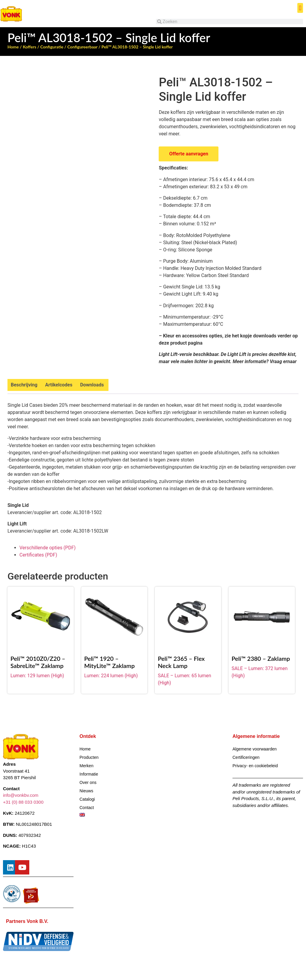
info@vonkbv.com (21, 795)
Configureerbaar (82, 47)
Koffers (29, 47)
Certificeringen (246, 757)
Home (13, 47)
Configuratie (52, 47)
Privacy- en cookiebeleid (255, 766)
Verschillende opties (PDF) (48, 548)
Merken (87, 766)
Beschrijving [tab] (24, 385)
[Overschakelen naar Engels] (115, 815)
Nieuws (86, 791)
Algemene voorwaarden (255, 749)
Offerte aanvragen (189, 154)
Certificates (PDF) (38, 555)
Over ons (88, 782)
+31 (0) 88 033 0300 (23, 802)
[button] (300, 8)
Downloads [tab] (92, 385)
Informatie (89, 774)
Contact (87, 808)
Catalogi (87, 799)
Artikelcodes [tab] (59, 385)
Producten (89, 757)
